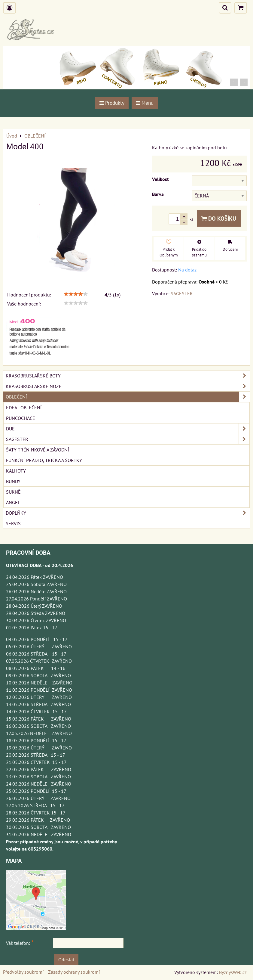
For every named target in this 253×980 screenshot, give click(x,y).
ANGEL (13, 502)
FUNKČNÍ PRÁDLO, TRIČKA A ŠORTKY (44, 460)
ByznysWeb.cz (233, 972)
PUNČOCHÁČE (21, 418)
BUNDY (13, 481)
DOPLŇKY (128, 513)
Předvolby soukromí (23, 972)
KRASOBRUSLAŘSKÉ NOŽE (128, 386)
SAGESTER (128, 439)
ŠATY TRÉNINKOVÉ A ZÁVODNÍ (38, 450)
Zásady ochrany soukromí (74, 972)
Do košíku (219, 218)
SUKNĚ (13, 492)
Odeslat (66, 960)
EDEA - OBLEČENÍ (24, 408)
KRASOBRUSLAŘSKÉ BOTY (128, 376)
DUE (128, 429)
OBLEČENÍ (128, 397)
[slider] (76, 294)
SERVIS (13, 523)
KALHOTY (16, 471)
